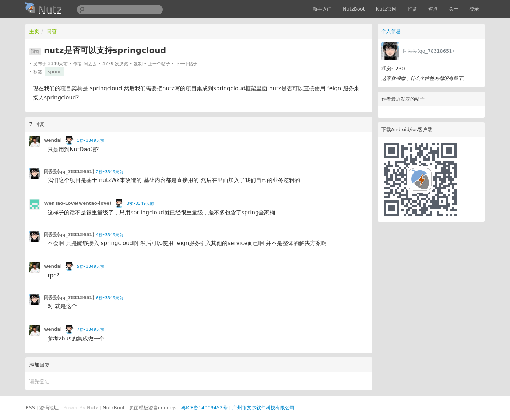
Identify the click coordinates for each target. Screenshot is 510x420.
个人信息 (391, 31)
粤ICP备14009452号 (204, 408)
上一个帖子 (159, 64)
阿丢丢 (90, 64)
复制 (138, 64)
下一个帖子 (186, 64)
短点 (433, 9)
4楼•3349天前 (110, 235)
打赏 (412, 9)
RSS (30, 408)
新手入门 (322, 9)
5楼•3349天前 (91, 267)
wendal (53, 140)
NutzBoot (354, 9)
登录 (474, 9)
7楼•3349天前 (91, 330)
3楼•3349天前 (140, 204)
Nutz (92, 408)
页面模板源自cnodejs (153, 408)
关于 (454, 9)
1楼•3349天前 (91, 141)
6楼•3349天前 (110, 298)
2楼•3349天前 (110, 172)
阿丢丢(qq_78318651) (428, 51)
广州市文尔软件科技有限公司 (263, 408)
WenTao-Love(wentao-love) (78, 203)
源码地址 (49, 408)
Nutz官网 (386, 9)
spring (55, 72)
